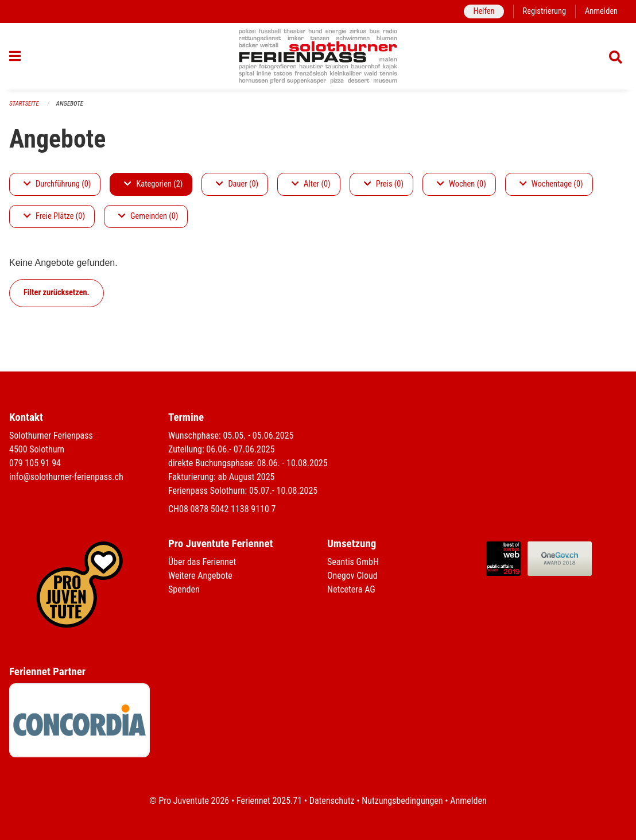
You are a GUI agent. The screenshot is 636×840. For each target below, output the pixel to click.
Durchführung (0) (57, 184)
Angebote (70, 104)
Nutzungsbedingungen (402, 801)
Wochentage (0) (551, 184)
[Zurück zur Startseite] (318, 56)
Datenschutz (332, 801)
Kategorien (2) (153, 184)
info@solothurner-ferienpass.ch (66, 477)
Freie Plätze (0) (54, 216)
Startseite (24, 104)
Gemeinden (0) (148, 216)
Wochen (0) (462, 184)
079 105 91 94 (35, 463)
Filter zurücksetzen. (57, 293)
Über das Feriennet (202, 562)
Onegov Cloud (352, 576)
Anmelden (601, 11)
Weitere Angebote (200, 576)
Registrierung (544, 11)
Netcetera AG (351, 589)
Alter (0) (311, 184)
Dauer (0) (237, 184)
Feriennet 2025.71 (269, 801)
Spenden (184, 589)
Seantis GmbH (353, 562)
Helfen (484, 11)
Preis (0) (384, 184)
